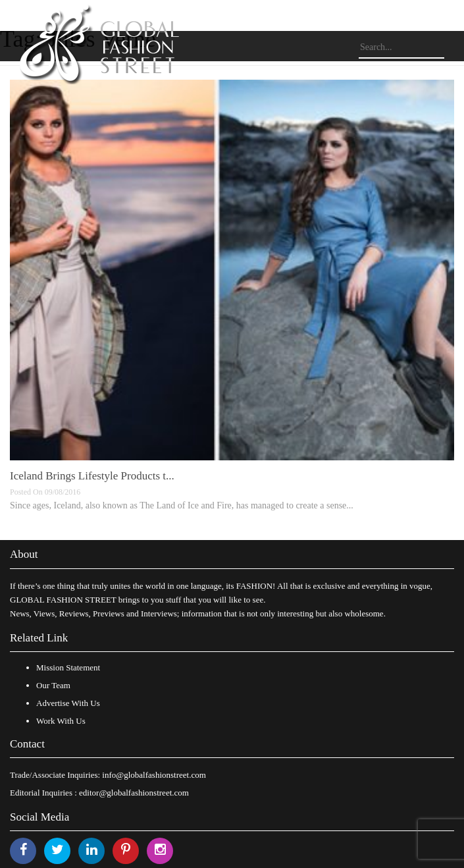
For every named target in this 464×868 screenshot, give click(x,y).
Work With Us (61, 721)
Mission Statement (68, 667)
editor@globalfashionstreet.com (134, 793)
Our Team (53, 685)
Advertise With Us (68, 703)
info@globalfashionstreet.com (154, 775)
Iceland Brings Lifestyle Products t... (92, 476)
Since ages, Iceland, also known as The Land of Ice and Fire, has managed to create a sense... (182, 505)
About (24, 554)
